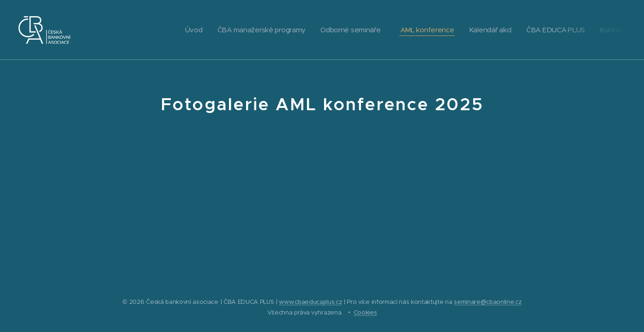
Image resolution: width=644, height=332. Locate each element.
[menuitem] (185, 30)
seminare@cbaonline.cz (488, 302)
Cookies (365, 312)
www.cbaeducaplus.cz (310, 302)
